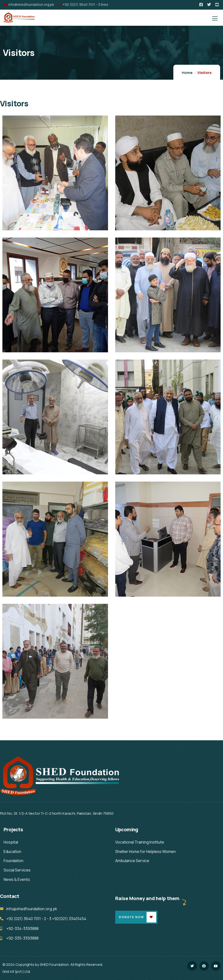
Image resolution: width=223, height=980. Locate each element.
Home (187, 73)
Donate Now (132, 917)
